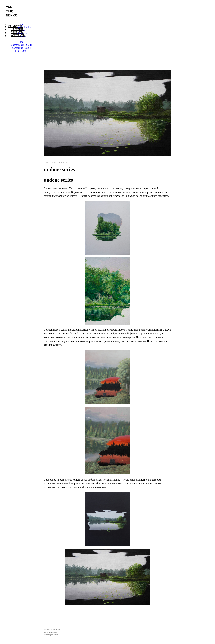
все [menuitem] (21, 24)
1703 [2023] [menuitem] (22, 51)
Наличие (17, 29)
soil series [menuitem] (21, 33)
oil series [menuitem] (21, 36)
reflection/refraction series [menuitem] (21, 29)
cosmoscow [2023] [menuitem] (21, 45)
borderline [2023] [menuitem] (21, 48)
